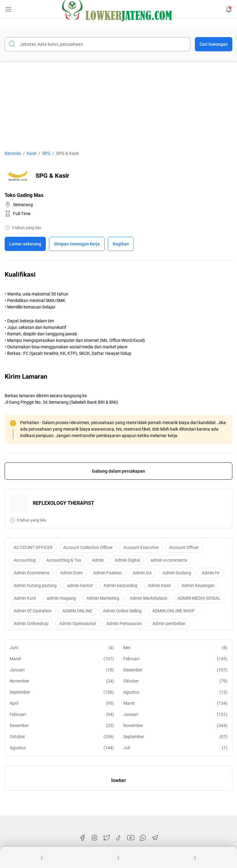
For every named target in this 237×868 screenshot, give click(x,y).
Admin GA (142, 573)
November (62, 681)
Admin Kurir (25, 598)
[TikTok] (119, 838)
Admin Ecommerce (32, 573)
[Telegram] (155, 838)
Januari (62, 670)
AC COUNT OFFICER (33, 547)
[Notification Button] (229, 9)
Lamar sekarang (25, 244)
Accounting (25, 560)
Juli (176, 748)
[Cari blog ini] (97, 44)
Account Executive (141, 547)
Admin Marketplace (148, 598)
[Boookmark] (77, 244)
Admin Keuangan (198, 585)
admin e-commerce (169, 560)
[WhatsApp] (143, 838)
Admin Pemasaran (124, 623)
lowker (119, 780)
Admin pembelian (169, 623)
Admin (98, 560)
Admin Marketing (103, 598)
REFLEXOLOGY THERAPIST (64, 503)
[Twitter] (107, 838)
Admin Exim (71, 573)
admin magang (61, 598)
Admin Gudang (177, 573)
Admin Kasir (159, 585)
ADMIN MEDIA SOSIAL (199, 598)
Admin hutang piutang (35, 585)
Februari (176, 659)
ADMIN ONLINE (77, 611)
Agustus (176, 692)
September (62, 692)
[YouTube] (131, 838)
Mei (176, 648)
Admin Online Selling (122, 611)
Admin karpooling (120, 585)
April (62, 703)
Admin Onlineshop (31, 623)
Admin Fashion (108, 573)
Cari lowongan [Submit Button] (214, 44)
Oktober (176, 681)
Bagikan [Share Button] (121, 244)
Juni (62, 648)
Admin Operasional (77, 623)
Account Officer (184, 547)
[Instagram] (94, 838)
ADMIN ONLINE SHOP (173, 611)
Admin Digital (127, 560)
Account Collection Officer (88, 547)
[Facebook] (82, 838)
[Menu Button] (8, 9)
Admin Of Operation (33, 611)
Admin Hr (211, 573)
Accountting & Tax (64, 560)
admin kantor (80, 585)
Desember (176, 670)
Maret (62, 659)
